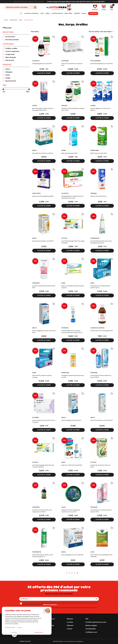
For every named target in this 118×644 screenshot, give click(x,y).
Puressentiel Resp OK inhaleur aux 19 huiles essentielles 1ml (43, 556)
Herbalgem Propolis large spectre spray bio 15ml (73, 376)
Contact (70, 629)
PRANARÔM (36, 283)
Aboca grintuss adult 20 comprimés (43, 153)
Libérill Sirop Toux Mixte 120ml (99, 153)
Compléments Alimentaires (32, 13)
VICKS (92, 552)
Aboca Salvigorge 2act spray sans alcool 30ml (44, 332)
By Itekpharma (79, 641)
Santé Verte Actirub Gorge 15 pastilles (43, 196)
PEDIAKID (64, 106)
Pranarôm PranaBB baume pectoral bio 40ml (44, 287)
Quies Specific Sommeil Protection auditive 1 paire (100, 287)
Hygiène (48, 13)
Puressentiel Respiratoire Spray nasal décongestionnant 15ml (101, 242)
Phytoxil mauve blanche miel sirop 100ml (100, 466)
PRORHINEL (65, 328)
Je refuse (19, 627)
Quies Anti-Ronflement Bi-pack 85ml (72, 465)
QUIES (63, 283)
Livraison (70, 622)
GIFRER (35, 106)
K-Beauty (84, 13)
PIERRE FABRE (95, 150)
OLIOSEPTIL (36, 61)
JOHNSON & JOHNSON (97, 328)
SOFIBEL (93, 106)
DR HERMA (35, 418)
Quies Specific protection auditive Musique (42, 376)
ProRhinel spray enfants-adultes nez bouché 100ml (101, 376)
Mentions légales (91, 626)
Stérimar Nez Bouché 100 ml (99, 196)
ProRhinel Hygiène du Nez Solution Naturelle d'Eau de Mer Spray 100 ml (72, 332)
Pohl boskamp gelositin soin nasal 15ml (102, 64)
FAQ (87, 619)
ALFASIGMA (65, 61)
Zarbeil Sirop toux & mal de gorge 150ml (102, 331)
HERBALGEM (65, 373)
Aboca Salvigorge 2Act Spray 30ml (71, 420)
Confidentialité (90, 629)
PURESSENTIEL (95, 238)
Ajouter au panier (44, 73)
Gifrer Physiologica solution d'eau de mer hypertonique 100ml (43, 109)
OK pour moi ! (39, 632)
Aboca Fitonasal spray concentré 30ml (102, 420)
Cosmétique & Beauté (57, 13)
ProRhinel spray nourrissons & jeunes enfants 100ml (101, 511)
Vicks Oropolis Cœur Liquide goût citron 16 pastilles (101, 556)
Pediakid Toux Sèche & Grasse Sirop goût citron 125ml (73, 109)
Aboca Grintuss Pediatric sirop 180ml (43, 241)
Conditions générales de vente (96, 622)
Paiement (70, 626)
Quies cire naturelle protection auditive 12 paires (73, 287)
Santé (42, 13)
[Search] (21, 7)
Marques (77, 13)
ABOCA (34, 150)
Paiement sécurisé (25, 641)
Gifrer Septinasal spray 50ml (69, 153)
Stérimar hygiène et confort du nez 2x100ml (100, 109)
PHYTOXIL (64, 238)
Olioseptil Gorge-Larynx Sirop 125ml (42, 64)
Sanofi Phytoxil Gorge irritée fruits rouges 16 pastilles (73, 242)
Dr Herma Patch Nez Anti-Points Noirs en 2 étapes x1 (44, 421)
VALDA (63, 507)
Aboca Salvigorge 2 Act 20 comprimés (72, 555)
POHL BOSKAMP (95, 61)
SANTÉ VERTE (36, 193)
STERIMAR (94, 193)
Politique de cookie (10, 627)
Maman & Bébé (69, 13)
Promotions (93, 13)
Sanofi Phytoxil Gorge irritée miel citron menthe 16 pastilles (43, 466)
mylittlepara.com (91, 632)
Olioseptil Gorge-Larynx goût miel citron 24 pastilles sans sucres (72, 197)
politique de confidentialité (50, 605)
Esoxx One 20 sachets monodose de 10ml (72, 65)
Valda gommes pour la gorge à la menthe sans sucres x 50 (71, 511)
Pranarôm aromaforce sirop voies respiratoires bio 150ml (42, 511)
